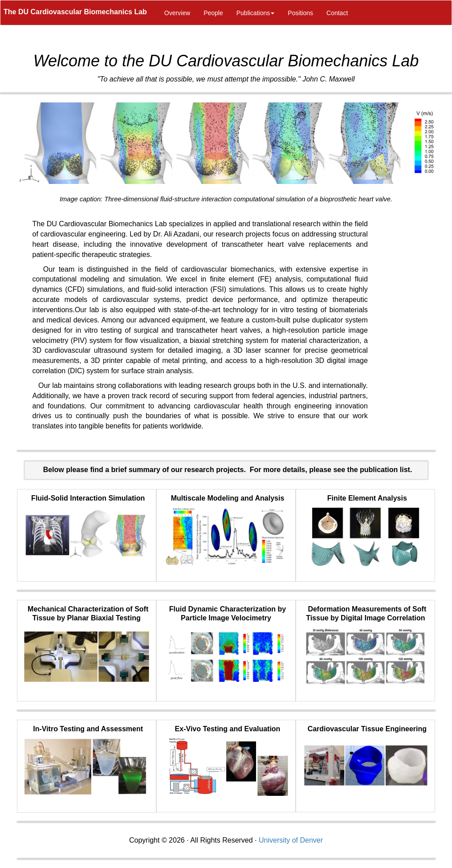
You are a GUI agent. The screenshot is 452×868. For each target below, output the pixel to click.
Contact (337, 13)
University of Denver (291, 840)
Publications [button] (256, 13)
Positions (300, 13)
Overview (177, 13)
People (213, 13)
